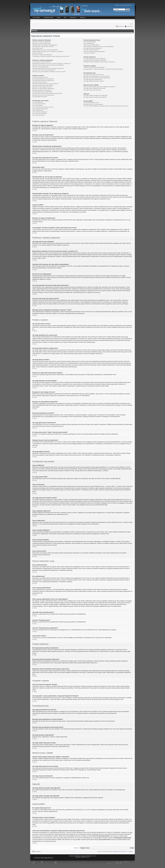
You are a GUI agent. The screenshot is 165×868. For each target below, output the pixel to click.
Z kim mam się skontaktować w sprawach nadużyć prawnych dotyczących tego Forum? (106, 106)
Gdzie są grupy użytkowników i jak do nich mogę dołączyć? (99, 47)
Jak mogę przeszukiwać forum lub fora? (94, 75)
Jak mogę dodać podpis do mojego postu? (43, 80)
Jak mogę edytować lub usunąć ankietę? (43, 85)
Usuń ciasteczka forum (107, 851)
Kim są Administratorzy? (90, 42)
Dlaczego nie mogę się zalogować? (41, 42)
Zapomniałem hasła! (38, 48)
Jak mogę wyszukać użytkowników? (93, 80)
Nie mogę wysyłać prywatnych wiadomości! (95, 59)
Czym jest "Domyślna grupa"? (91, 50)
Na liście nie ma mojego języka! (40, 67)
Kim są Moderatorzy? (89, 43)
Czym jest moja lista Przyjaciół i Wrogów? (94, 67)
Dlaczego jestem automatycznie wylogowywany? (45, 45)
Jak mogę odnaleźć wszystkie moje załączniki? (96, 95)
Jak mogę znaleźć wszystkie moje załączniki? (95, 97)
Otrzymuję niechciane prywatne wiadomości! (95, 60)
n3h (89, 857)
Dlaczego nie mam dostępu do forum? (42, 87)
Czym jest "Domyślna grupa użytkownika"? (94, 51)
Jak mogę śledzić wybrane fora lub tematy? (95, 88)
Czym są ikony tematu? (38, 115)
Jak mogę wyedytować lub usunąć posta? (43, 79)
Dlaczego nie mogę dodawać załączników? (43, 88)
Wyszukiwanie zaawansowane (122, 11)
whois (104, 834)
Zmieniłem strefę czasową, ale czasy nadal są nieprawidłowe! (48, 65)
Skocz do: (77, 848)
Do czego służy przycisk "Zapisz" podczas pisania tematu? (47, 93)
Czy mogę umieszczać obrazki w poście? (43, 107)
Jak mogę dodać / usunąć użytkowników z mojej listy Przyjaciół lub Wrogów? (103, 69)
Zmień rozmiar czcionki (131, 24)
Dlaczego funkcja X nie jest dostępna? (93, 104)
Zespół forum (130, 26)
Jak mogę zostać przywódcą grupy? (93, 48)
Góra (35, 131)
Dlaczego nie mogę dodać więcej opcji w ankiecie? (45, 84)
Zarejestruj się (121, 26)
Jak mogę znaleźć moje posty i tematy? (94, 81)
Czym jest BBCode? (37, 102)
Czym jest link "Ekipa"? (89, 53)
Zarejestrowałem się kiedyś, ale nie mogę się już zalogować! (48, 51)
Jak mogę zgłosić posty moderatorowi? (42, 92)
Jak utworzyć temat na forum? (40, 77)
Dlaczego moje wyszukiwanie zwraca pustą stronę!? (97, 78)
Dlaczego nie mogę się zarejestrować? (42, 55)
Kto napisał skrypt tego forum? (91, 103)
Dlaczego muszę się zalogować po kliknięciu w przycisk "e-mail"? (49, 72)
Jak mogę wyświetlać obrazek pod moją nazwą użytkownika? (48, 68)
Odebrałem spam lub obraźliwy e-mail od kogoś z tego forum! (99, 62)
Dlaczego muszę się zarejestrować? (42, 43)
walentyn (94, 856)
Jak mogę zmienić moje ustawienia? (42, 62)
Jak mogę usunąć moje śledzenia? (92, 90)
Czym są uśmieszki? (38, 105)
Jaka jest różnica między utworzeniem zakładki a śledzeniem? (99, 87)
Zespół (99, 851)
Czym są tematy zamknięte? (40, 114)
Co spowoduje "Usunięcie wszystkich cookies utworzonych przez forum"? (51, 56)
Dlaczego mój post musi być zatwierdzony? (43, 95)
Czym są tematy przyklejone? (40, 112)
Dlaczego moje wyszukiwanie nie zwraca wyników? (97, 76)
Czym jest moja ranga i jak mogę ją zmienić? (44, 70)
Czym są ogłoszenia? (38, 110)
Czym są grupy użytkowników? (91, 45)
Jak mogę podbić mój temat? (40, 97)
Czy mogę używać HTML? (39, 104)
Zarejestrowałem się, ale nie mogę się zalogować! (45, 50)
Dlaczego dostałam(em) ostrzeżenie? (42, 90)
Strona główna (37, 851)
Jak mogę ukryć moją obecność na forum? (43, 47)
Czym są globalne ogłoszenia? (40, 109)
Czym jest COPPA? (37, 53)
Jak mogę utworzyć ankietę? (40, 82)
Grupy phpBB (87, 810)
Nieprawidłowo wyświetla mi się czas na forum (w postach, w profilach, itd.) (52, 63)
